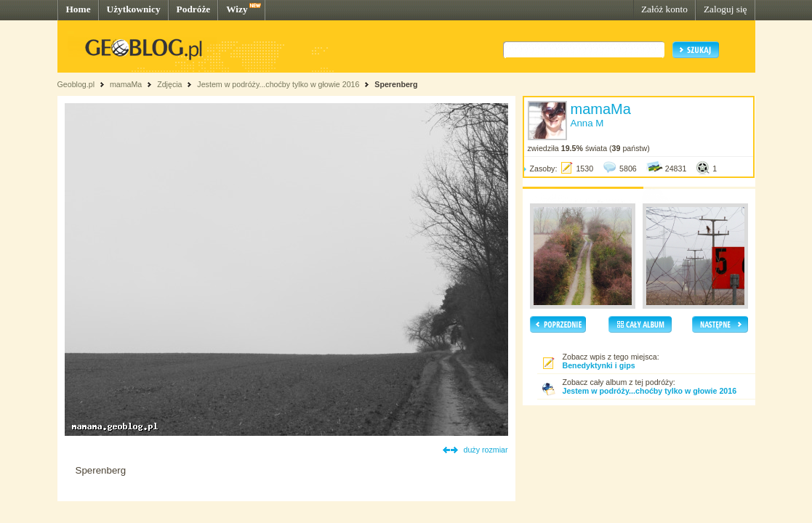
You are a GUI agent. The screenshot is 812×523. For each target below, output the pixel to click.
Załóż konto (664, 9)
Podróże (194, 9)
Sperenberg (396, 84)
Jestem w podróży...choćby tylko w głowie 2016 (278, 84)
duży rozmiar (486, 450)
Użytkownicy (134, 9)
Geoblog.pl (76, 84)
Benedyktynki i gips (599, 365)
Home (79, 9)
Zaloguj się (725, 9)
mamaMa (126, 84)
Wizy (237, 9)
